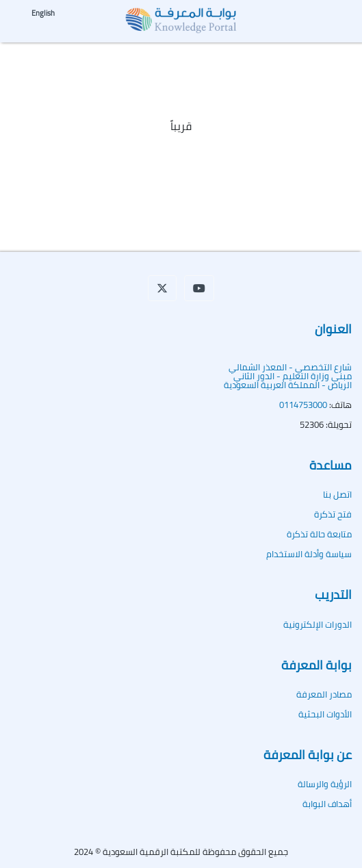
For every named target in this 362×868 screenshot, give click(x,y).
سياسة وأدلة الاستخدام (309, 554)
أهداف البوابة (327, 804)
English (43, 13)
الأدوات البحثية (325, 714)
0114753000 (303, 405)
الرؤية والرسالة (325, 784)
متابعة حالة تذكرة (319, 534)
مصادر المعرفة (324, 694)
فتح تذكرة (333, 514)
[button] (162, 288)
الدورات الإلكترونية (318, 624)
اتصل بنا (337, 494)
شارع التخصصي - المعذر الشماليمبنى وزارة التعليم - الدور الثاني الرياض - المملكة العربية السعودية (288, 376)
